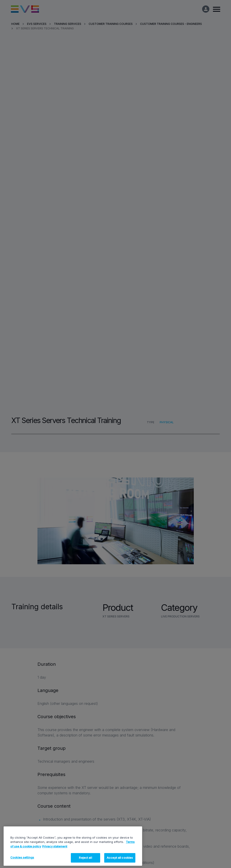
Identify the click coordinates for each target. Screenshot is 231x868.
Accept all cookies (120, 858)
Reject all (85, 858)
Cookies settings (22, 857)
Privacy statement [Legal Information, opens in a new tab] (55, 846)
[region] (73, 846)
